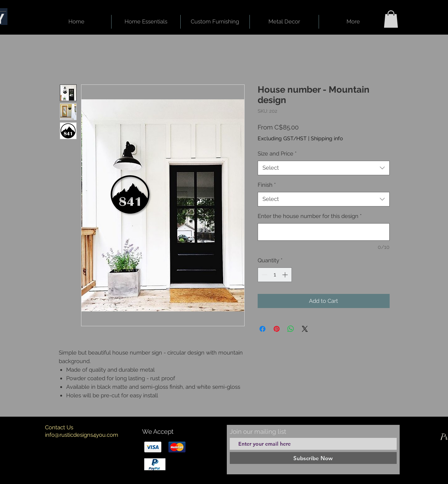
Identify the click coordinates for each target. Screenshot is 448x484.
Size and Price (277, 154)
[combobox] (324, 168)
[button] (391, 19)
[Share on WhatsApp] (291, 329)
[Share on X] (305, 329)
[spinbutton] (275, 275)
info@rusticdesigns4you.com (82, 435)
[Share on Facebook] (262, 329)
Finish (267, 185)
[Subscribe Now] (313, 458)
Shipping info (327, 138)
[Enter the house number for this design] (324, 232)
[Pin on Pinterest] (277, 329)
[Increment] (286, 275)
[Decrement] (264, 275)
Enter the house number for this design (310, 216)
